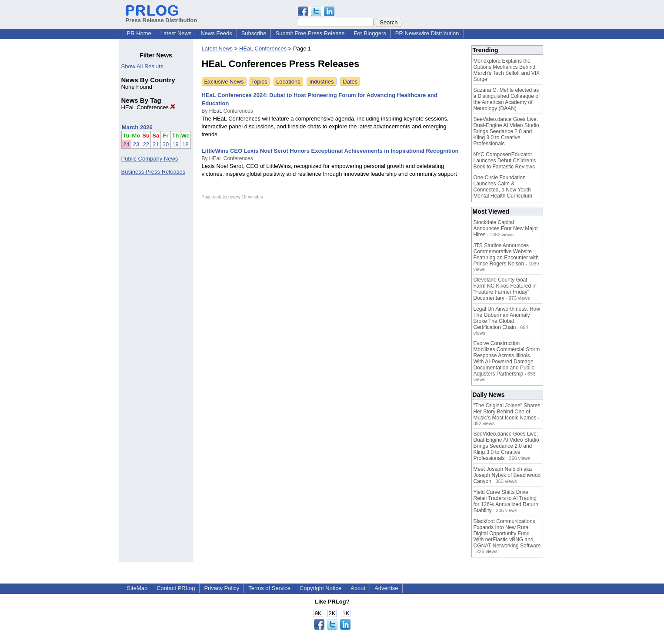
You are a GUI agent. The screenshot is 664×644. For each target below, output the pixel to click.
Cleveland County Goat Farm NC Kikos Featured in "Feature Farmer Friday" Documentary (505, 289)
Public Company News (150, 159)
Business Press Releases (153, 172)
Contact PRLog (176, 588)
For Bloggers (370, 33)
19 (175, 144)
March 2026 (137, 127)
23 (136, 144)
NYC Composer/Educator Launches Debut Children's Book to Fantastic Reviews (505, 161)
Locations (288, 82)
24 (126, 144)
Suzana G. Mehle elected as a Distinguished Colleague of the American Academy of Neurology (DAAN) (507, 99)
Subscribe (254, 33)
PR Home (139, 33)
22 (146, 144)
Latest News (176, 33)
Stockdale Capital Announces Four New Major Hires (506, 228)
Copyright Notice (320, 588)
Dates (350, 82)
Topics (259, 82)
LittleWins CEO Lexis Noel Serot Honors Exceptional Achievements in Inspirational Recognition (330, 151)
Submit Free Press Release (310, 33)
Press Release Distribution (162, 17)
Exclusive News (224, 82)
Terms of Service (269, 588)
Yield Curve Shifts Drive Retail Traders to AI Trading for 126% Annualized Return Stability (506, 501)
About (358, 588)
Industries (321, 82)
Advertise (386, 588)
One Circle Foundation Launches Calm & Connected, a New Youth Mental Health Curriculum (503, 187)
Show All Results (142, 66)
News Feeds (216, 33)
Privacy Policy (222, 588)
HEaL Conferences (148, 107)
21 (156, 144)
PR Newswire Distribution (427, 33)
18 (185, 144)
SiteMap (137, 588)
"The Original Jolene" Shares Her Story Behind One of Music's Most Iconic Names (507, 412)
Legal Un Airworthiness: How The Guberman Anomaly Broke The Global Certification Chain (507, 318)
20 (166, 144)
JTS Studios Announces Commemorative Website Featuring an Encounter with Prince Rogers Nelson (506, 255)
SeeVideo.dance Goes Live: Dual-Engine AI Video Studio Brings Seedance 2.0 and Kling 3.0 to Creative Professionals (506, 131)
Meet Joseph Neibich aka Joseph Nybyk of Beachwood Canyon (507, 475)
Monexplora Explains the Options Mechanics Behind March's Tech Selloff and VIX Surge (507, 70)
